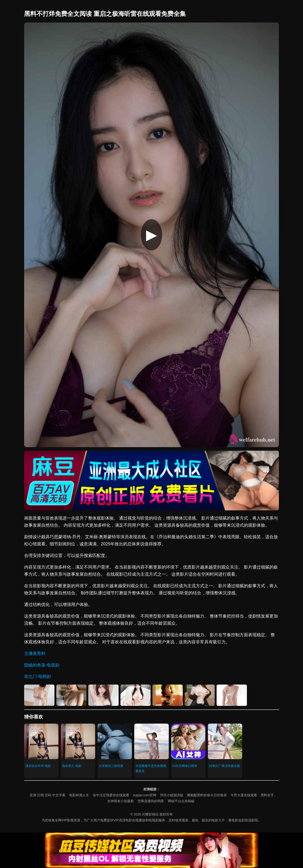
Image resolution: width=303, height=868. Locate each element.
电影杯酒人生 (79, 795)
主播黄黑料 (35, 654)
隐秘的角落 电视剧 (42, 665)
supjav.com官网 (145, 795)
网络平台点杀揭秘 (181, 801)
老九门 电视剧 (38, 677)
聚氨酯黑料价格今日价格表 (207, 795)
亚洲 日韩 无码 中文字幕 (48, 795)
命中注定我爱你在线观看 (111, 795)
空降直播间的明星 (151, 801)
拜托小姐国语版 (172, 795)
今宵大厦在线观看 (244, 795)
